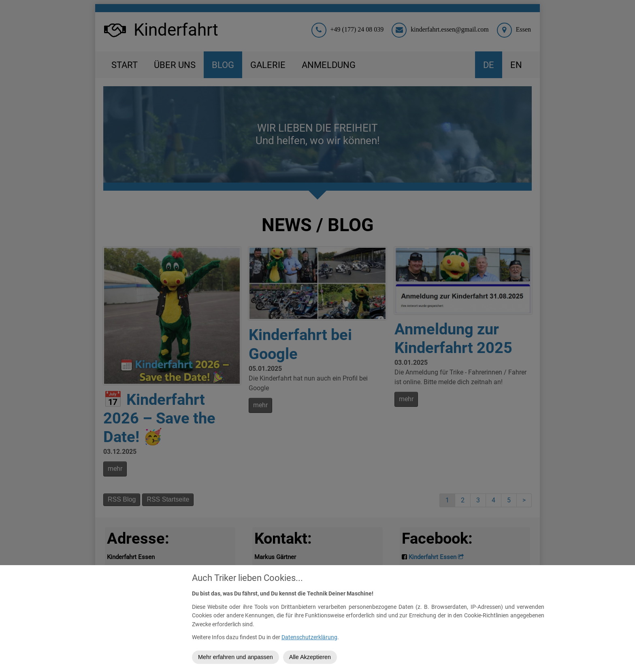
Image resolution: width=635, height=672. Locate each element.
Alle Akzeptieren (310, 657)
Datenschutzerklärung (309, 637)
